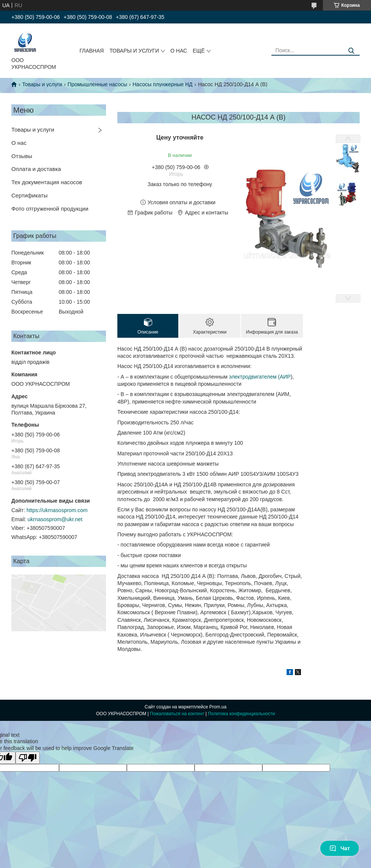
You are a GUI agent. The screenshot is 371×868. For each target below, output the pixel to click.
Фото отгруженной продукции (50, 209)
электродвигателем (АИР (260, 377)
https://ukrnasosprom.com (57, 510)
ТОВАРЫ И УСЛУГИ (134, 51)
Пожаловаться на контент (177, 714)
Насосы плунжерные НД (162, 84)
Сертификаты (30, 195)
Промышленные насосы (97, 84)
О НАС (179, 51)
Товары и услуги (42, 84)
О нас (19, 143)
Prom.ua (218, 707)
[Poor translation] (28, 758)
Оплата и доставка (36, 169)
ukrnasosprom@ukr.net (55, 519)
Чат (340, 848)
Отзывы (22, 156)
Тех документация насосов (47, 182)
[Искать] (351, 51)
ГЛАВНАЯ (92, 51)
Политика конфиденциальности (241, 714)
